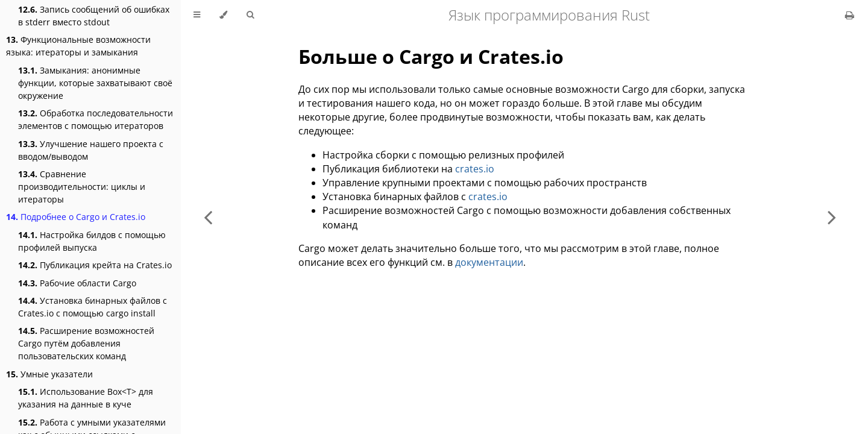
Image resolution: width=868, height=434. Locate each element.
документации (489, 262)
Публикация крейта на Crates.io (95, 265)
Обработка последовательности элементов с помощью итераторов (96, 119)
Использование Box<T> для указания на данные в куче (86, 398)
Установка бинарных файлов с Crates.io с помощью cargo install (93, 307)
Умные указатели (49, 374)
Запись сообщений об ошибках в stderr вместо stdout (94, 16)
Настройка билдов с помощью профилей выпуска (92, 241)
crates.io (475, 169)
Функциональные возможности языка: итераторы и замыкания (78, 46)
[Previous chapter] (208, 217)
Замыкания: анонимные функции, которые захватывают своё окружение (95, 83)
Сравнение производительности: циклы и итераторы (82, 187)
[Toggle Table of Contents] (197, 15)
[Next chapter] (832, 217)
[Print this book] (850, 15)
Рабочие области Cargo (77, 283)
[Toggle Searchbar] (250, 15)
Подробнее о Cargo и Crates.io (76, 217)
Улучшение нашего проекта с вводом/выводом (91, 150)
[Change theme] (223, 15)
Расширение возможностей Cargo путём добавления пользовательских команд (86, 343)
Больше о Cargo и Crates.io (431, 56)
